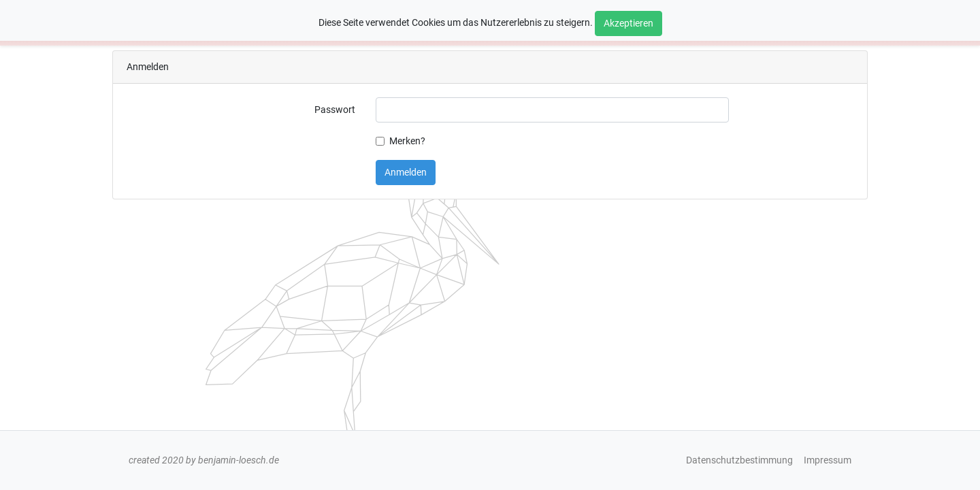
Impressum (828, 460)
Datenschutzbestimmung (739, 460)
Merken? (407, 141)
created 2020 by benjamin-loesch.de (204, 460)
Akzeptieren (628, 23)
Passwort (335, 110)
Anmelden (406, 173)
